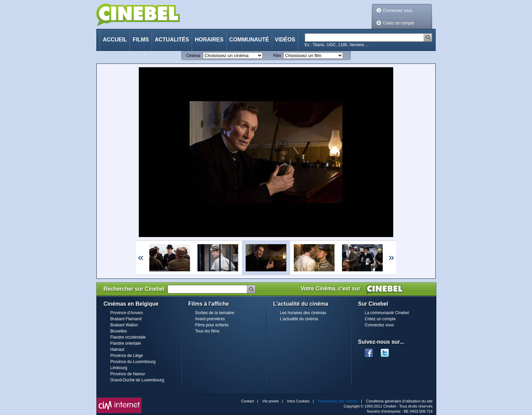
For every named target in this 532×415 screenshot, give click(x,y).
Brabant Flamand (126, 319)
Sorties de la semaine (215, 313)
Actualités (172, 40)
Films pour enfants (212, 325)
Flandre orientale (126, 343)
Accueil (115, 40)
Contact (248, 401)
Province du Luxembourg (133, 362)
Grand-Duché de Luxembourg (137, 380)
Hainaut (117, 349)
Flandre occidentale (128, 337)
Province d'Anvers (127, 313)
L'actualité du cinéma (299, 319)
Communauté (249, 40)
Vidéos (285, 40)
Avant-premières (210, 319)
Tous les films (207, 331)
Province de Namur (128, 374)
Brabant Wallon (124, 325)
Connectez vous (398, 11)
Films (141, 40)
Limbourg (119, 368)
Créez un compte (398, 23)
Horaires (209, 40)
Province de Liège (127, 356)
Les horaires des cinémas (303, 313)
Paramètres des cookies (338, 401)
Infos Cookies (298, 401)
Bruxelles (119, 331)
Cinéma (193, 56)
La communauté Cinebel (387, 313)
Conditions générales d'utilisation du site (399, 401)
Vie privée (271, 401)
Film (277, 56)
